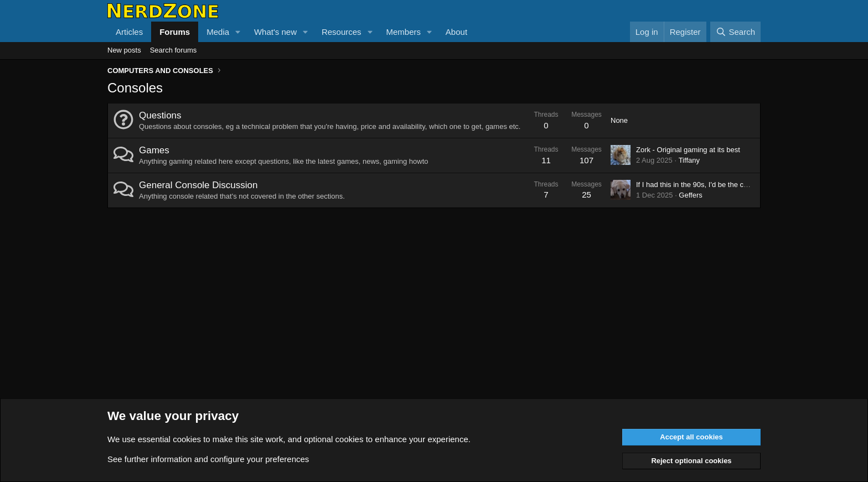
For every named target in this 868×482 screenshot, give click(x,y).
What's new (275, 32)
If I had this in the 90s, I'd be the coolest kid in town (717, 185)
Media (218, 32)
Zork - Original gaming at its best (688, 150)
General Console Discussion (198, 185)
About (456, 32)
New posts (124, 50)
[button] (238, 32)
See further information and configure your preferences (208, 459)
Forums (175, 32)
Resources (342, 32)
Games (154, 150)
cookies (187, 439)
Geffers (690, 195)
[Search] (735, 32)
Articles (129, 32)
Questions (160, 115)
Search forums (174, 50)
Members (403, 32)
